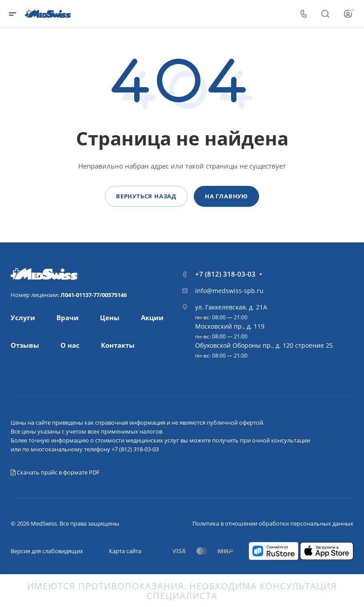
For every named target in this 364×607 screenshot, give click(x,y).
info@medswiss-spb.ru (229, 291)
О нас (70, 345)
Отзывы (25, 345)
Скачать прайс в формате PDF (55, 472)
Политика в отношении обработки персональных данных (273, 523)
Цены (110, 318)
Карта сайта (125, 551)
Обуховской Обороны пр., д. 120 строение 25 (264, 345)
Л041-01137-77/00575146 (94, 295)
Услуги (23, 318)
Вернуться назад (146, 196)
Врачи (68, 318)
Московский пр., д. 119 (230, 326)
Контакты (118, 345)
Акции (152, 318)
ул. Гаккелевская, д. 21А (231, 307)
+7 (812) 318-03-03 (225, 274)
